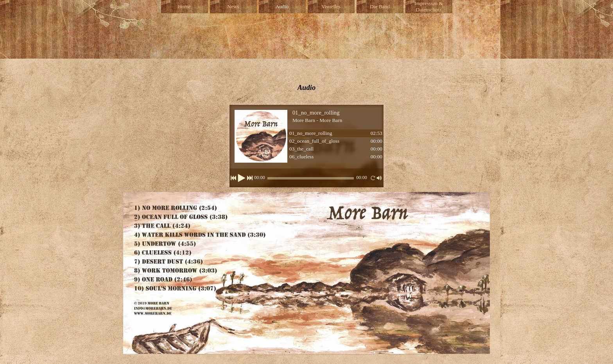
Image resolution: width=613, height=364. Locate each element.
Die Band (380, 6)
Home (184, 6)
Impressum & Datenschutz (429, 6)
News (233, 6)
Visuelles (331, 6)
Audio (282, 6)
